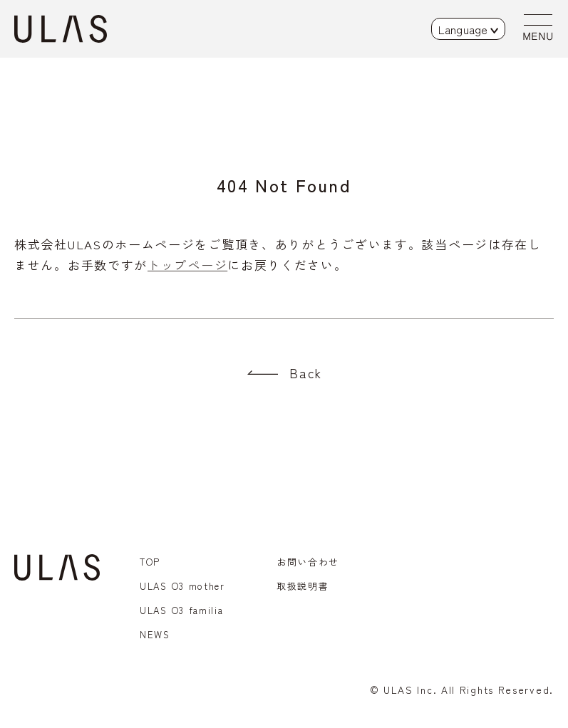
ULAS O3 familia (182, 610)
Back (306, 373)
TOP (150, 562)
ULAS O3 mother (182, 586)
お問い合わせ (308, 562)
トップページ (187, 265)
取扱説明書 (303, 586)
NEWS (155, 634)
